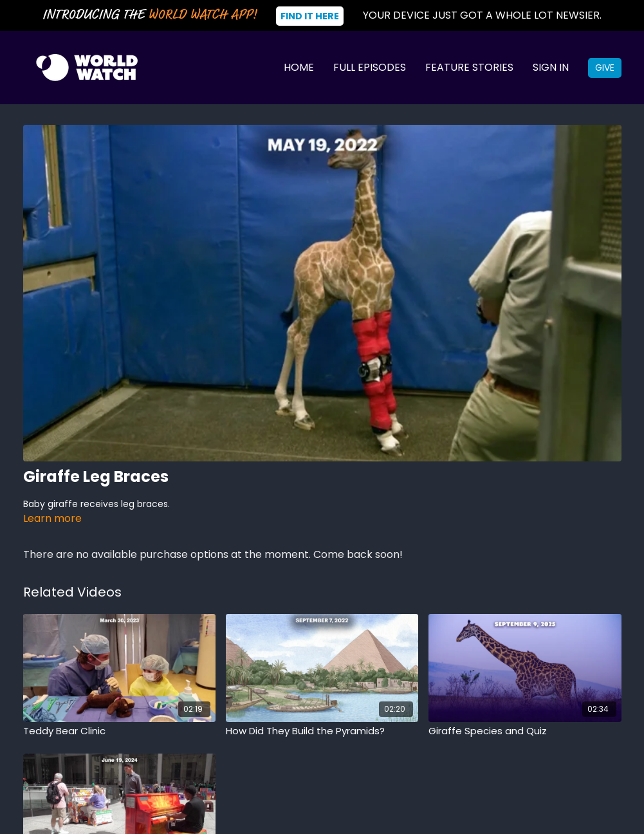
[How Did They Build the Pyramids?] (322, 731)
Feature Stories (469, 67)
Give (605, 68)
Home (299, 67)
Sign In (551, 67)
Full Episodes (370, 67)
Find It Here (310, 16)
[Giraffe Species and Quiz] (525, 731)
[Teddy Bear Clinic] (119, 731)
